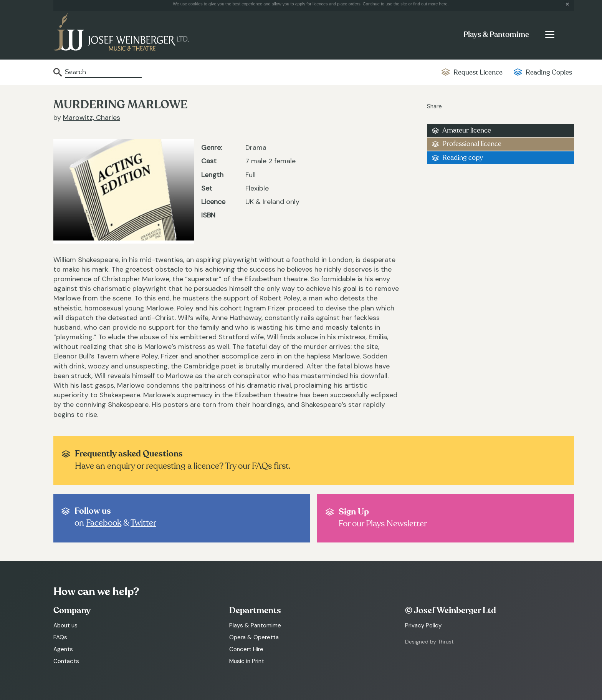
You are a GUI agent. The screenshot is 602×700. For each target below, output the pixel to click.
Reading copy (463, 158)
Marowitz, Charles (92, 118)
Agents (63, 649)
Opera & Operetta (254, 637)
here (443, 4)
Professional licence (472, 144)
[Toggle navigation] (550, 35)
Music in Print (247, 661)
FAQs (60, 637)
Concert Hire (246, 649)
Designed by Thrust (429, 642)
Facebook (104, 523)
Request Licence (478, 72)
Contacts (66, 661)
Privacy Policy (423, 625)
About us (65, 625)
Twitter (143, 523)
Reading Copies (549, 72)
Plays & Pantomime (496, 35)
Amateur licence (467, 130)
